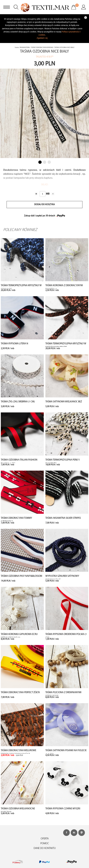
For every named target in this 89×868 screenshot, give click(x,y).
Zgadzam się (42, 38)
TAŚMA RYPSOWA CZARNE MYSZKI (63, 809)
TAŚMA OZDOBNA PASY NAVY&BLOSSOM (21, 576)
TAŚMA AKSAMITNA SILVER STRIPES (63, 518)
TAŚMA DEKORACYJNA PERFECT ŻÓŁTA (20, 693)
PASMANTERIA (25, 48)
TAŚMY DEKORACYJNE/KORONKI (42, 48)
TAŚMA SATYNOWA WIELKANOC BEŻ (64, 402)
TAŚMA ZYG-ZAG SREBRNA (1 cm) (18, 402)
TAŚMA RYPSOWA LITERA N (14, 344)
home (17, 48)
